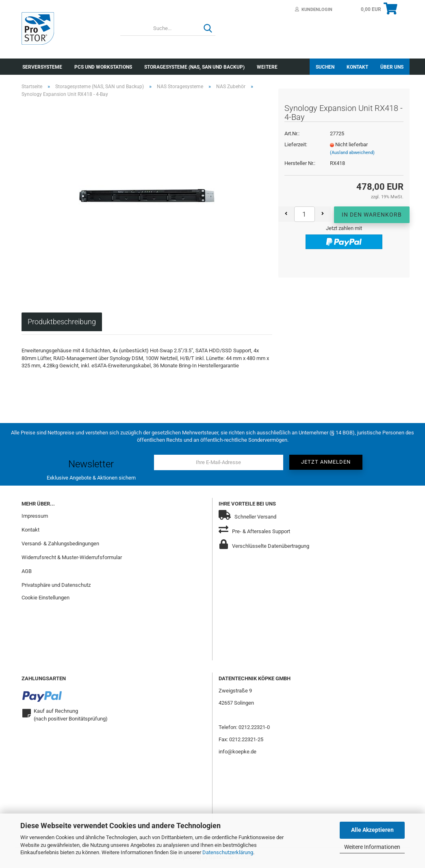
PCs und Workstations (103, 67)
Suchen (325, 67)
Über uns (392, 67)
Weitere (267, 67)
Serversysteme (42, 67)
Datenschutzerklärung (228, 852)
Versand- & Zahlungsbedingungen (60, 544)
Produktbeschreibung (62, 322)
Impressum (35, 516)
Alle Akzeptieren (372, 830)
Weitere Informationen (372, 847)
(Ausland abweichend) (352, 153)
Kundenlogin (314, 10)
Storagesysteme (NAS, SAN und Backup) (194, 67)
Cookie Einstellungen (46, 598)
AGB (27, 571)
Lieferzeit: (296, 144)
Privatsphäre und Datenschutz (56, 585)
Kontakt (357, 67)
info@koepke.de (237, 752)
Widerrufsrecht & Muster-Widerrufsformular (72, 557)
